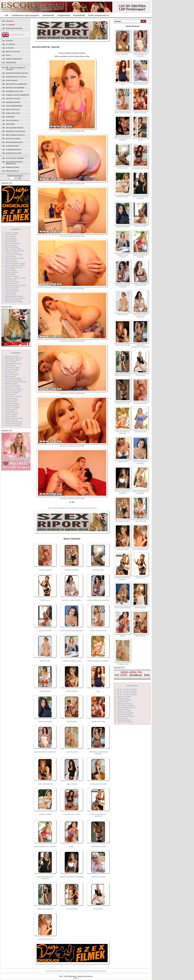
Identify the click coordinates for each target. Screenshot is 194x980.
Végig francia (12, 120)
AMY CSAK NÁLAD (45, 784)
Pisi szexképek (10, 373)
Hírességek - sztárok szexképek (15, 278)
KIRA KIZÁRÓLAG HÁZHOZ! (45, 846)
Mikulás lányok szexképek (14, 302)
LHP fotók (10, 124)
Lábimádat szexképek (12, 291)
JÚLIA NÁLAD (72, 784)
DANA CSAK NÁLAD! (98, 784)
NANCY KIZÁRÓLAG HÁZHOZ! (140, 493)
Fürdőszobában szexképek (14, 267)
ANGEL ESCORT (45, 630)
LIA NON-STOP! (72, 752)
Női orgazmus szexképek (13, 363)
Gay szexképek (10, 269)
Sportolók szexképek (12, 393)
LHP (7, 15)
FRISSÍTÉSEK (11, 62)
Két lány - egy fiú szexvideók (127, 694)
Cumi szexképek (10, 256)
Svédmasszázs (12, 146)
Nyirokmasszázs (13, 150)
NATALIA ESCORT (45, 721)
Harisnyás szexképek (12, 276)
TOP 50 (8, 55)
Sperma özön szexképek (13, 391)
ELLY (140, 140)
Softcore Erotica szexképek (14, 389)
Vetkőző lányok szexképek (14, 422)
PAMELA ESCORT (98, 721)
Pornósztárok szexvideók (125, 716)
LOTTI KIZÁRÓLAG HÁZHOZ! (72, 630)
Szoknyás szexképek (12, 400)
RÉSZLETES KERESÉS (14, 28)
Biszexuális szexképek (12, 243)
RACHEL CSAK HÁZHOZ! (72, 600)
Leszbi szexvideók (123, 709)
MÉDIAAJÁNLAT (12, 171)
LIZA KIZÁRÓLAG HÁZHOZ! (45, 752)
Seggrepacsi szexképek (13, 385)
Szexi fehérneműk (14, 106)
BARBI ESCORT (45, 814)
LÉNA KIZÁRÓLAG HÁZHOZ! (98, 600)
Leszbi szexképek (11, 294)
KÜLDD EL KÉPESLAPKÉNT (71, 131)
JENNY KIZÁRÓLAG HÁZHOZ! (72, 877)
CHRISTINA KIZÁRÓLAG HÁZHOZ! (98, 753)
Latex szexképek (10, 292)
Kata (98, 691)
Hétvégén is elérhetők (16, 84)
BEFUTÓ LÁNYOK (13, 52)
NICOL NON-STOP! (98, 877)
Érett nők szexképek (12, 262)
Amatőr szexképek (11, 234)
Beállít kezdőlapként (64, 971)
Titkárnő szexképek (11, 413)
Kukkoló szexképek (11, 289)
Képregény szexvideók (125, 704)
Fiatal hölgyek (13, 113)
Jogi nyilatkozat (51, 971)
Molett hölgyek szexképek (14, 358)
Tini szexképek (10, 411)
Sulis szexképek (10, 394)
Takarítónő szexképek (12, 403)
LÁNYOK (9, 41)
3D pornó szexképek (12, 232)
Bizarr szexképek (11, 245)
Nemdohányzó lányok (16, 77)
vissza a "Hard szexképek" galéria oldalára (62, 508)
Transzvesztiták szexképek (14, 418)
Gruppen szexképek (11, 272)
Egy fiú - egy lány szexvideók (127, 689)
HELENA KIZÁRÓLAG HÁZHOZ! (123, 139)
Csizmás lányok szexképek (14, 254)
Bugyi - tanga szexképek (13, 249)
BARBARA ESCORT (98, 846)
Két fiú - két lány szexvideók (127, 693)
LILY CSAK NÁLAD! (45, 939)
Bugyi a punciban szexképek (14, 251)
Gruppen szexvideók (124, 700)
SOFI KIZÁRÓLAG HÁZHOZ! (98, 661)
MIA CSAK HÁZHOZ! (123, 608)
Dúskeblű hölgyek (14, 91)
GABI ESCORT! (123, 462)
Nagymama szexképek (12, 360)
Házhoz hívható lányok (17, 73)
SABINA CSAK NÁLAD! (72, 661)
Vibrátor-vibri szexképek (13, 424)
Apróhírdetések (48, 15)
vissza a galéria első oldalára (87, 508)
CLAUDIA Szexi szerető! (72, 814)
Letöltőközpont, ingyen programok (25, 15)
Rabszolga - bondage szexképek (16, 382)
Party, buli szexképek (12, 369)
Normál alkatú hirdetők (17, 95)
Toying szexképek (11, 416)
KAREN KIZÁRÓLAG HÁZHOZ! (98, 815)
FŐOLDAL (10, 21)
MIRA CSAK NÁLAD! (45, 909)
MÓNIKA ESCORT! (72, 570)
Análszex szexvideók (124, 696)
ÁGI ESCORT (98, 909)
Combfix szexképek (12, 252)
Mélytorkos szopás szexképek (15, 298)
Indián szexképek (11, 280)
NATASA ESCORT (45, 570)
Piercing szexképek (11, 371)
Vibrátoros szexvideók (125, 722)
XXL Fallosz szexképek (13, 425)
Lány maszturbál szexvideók (127, 707)
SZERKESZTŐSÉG (13, 167)
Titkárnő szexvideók (124, 720)
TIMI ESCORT (72, 721)
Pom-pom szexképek (12, 374)
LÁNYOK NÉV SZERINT (15, 158)
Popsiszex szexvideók (124, 714)
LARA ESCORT (45, 691)
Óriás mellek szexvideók (125, 713)
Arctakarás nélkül (15, 128)
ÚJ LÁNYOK (10, 44)
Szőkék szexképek (11, 398)
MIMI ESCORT (140, 608)
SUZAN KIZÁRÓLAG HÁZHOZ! (45, 878)
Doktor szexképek (11, 260)
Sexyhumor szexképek (12, 387)
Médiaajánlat (102, 971)
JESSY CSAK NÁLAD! (98, 630)
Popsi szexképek (10, 376)
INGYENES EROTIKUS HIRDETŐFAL (14, 163)
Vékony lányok (13, 99)
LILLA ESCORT (72, 909)
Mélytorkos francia (15, 135)
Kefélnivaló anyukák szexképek (16, 285)
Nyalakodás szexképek (13, 367)
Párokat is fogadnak (15, 131)
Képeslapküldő (79, 15)
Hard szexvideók (123, 702)
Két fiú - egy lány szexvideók (127, 691)
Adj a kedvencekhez (79, 971)
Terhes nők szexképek (12, 407)
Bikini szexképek (11, 242)
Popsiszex (10, 117)
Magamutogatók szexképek (14, 296)
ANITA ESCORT (72, 691)
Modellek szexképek (12, 356)
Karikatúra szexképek (12, 282)
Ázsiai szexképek (11, 240)
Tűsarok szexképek (11, 420)
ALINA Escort (45, 600)
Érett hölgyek (13, 109)
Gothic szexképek (11, 271)
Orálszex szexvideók (124, 711)
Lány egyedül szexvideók (125, 705)
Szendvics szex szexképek (14, 396)
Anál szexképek (10, 236)
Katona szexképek (11, 283)
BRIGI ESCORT (140, 432)
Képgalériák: (16, 229)
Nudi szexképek (10, 365)
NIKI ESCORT (45, 661)
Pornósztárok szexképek (13, 378)
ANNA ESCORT (140, 285)
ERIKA (72, 846)
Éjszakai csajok (13, 139)
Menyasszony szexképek (13, 300)
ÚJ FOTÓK (10, 48)
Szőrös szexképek (11, 402)
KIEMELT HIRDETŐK (14, 59)
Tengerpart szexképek (12, 405)
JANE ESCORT (98, 570)
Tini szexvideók (122, 718)
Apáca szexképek (11, 238)
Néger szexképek (11, 362)
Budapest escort (13, 153)
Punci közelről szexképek (13, 380)
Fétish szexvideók (123, 698)
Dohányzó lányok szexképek (14, 258)
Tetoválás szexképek (12, 409)
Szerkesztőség (92, 971)
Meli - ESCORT (123, 54)
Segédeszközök (13, 102)
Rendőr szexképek (11, 383)
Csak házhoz (12, 80)
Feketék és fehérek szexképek (15, 265)
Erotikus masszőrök (15, 88)
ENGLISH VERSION (17, 35)
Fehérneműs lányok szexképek (15, 263)
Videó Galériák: (132, 686)
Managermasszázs (14, 142)
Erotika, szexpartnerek (97, 15)
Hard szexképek (10, 274)
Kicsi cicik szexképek (12, 287)
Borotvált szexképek (12, 247)
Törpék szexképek (11, 414)
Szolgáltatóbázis (64, 15)
